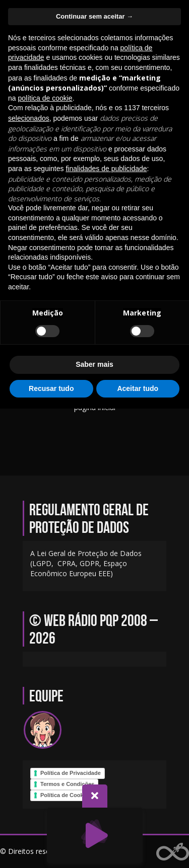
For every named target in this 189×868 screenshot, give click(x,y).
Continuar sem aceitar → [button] (94, 16)
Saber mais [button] (94, 364)
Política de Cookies (66, 795)
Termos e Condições (67, 784)
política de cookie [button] (45, 98)
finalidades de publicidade (106, 169)
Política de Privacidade (71, 773)
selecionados (29, 118)
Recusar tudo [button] (51, 388)
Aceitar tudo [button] (138, 388)
